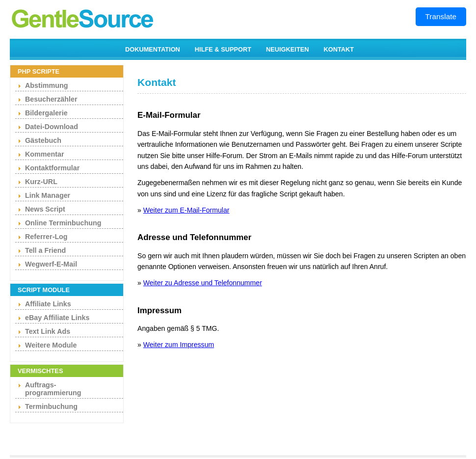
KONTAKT (339, 49)
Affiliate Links (48, 304)
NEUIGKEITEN (287, 49)
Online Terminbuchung (63, 223)
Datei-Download (52, 127)
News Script (45, 209)
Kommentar (44, 154)
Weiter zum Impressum (179, 345)
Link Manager (48, 195)
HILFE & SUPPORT (223, 49)
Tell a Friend (45, 250)
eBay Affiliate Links (57, 318)
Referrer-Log (46, 237)
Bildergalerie (46, 113)
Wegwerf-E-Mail (51, 264)
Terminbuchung (51, 406)
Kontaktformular (52, 168)
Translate (441, 16)
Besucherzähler (51, 99)
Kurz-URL (41, 182)
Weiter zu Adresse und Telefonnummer (203, 283)
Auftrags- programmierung (53, 389)
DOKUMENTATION (153, 49)
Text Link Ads (48, 331)
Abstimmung (46, 85)
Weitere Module (51, 345)
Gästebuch (43, 140)
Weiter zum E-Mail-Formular (186, 210)
